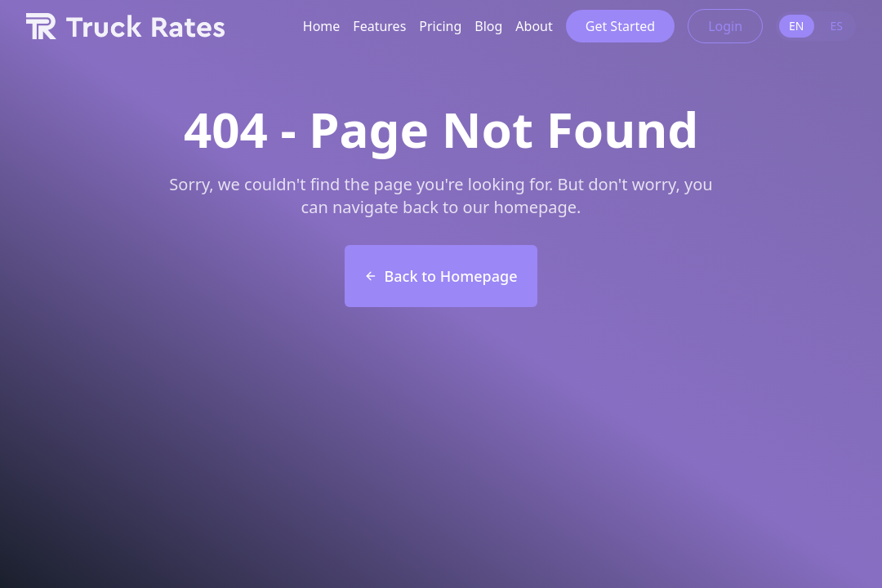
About (534, 26)
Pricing (440, 26)
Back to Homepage (441, 276)
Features (379, 26)
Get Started (620, 26)
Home (322, 26)
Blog (488, 26)
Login (725, 26)
